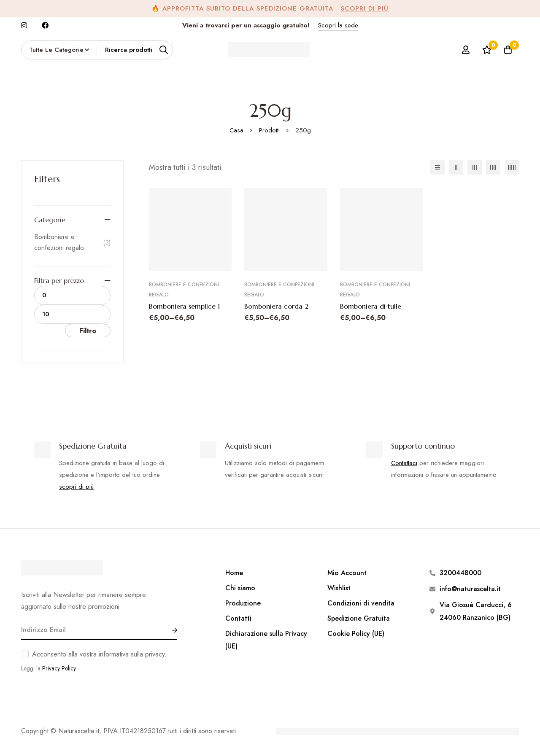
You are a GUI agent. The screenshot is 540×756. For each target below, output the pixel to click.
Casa (236, 130)
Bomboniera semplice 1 (184, 306)
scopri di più (76, 487)
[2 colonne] (456, 167)
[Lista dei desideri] (487, 50)
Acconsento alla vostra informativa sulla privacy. (99, 654)
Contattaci (404, 463)
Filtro (88, 331)
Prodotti (269, 130)
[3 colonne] (475, 167)
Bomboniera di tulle (371, 306)
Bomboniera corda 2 (276, 306)
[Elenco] (437, 167)
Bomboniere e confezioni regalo (72, 242)
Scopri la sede (338, 25)
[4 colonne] (493, 167)
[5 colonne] (512, 167)
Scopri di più (365, 8)
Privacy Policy (59, 668)
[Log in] (466, 50)
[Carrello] (508, 50)
